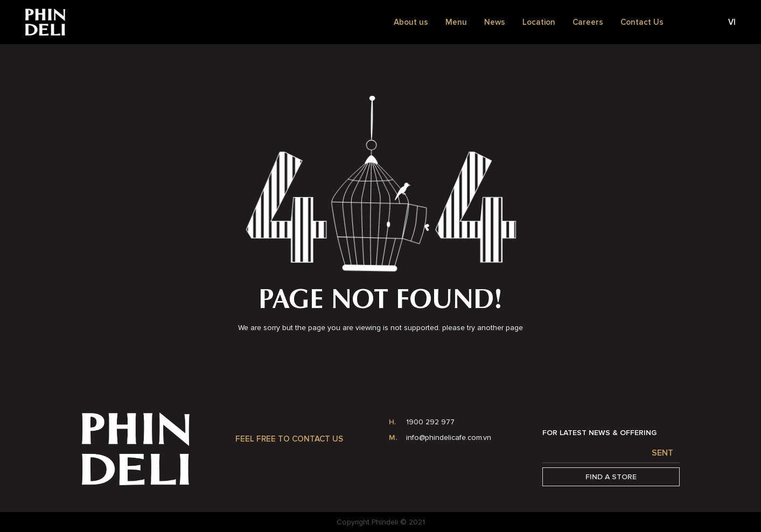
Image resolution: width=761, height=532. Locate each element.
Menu (456, 22)
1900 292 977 (430, 422)
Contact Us (642, 22)
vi (732, 22)
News (495, 22)
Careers (588, 22)
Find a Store (611, 477)
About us (411, 22)
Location (539, 22)
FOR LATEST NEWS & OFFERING (599, 433)
